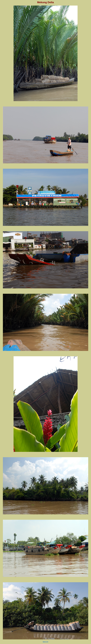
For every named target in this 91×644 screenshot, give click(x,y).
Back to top (45, 642)
